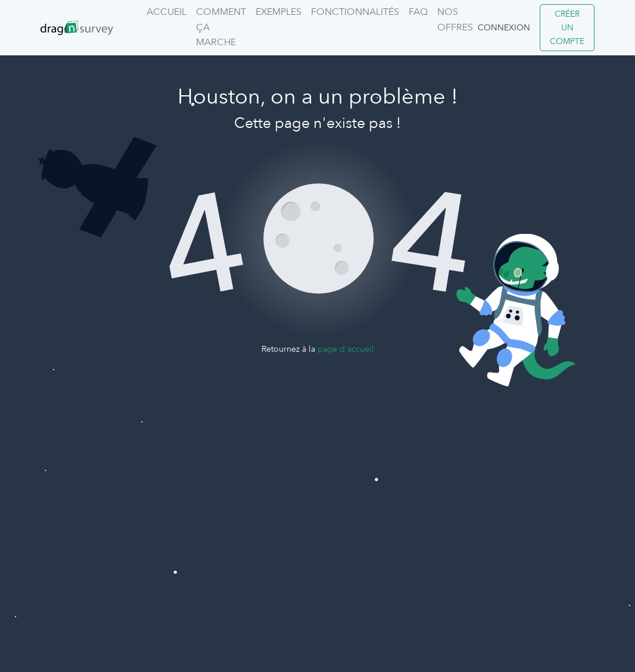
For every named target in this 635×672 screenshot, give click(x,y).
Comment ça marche (221, 27)
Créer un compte (567, 28)
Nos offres (455, 20)
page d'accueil (346, 349)
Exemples (278, 12)
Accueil (166, 12)
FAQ (418, 12)
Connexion (504, 28)
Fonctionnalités (355, 12)
